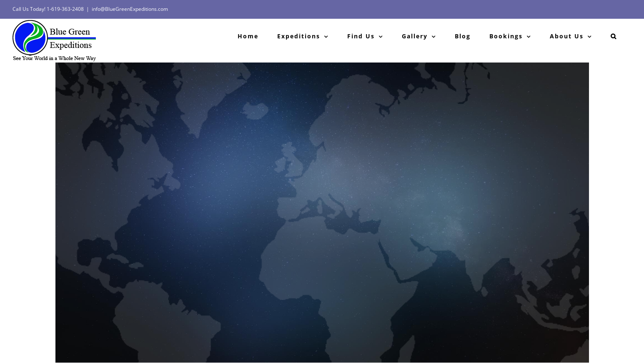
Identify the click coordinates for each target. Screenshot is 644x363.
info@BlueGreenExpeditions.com (130, 9)
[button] (614, 36)
